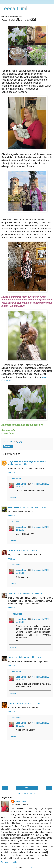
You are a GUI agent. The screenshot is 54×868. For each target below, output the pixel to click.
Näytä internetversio (27, 793)
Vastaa (12, 473)
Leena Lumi (14, 9)
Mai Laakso (14, 507)
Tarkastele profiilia (9, 862)
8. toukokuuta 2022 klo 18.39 (27, 703)
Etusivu (27, 788)
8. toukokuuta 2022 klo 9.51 (33, 507)
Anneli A (13, 594)
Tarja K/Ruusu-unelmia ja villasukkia (26, 461)
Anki (11, 551)
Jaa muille (8, 446)
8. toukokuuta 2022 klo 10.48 (31, 594)
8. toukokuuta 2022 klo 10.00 (27, 551)
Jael (10, 703)
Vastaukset (17, 478)
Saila (11, 657)
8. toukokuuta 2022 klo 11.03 (27, 657)
